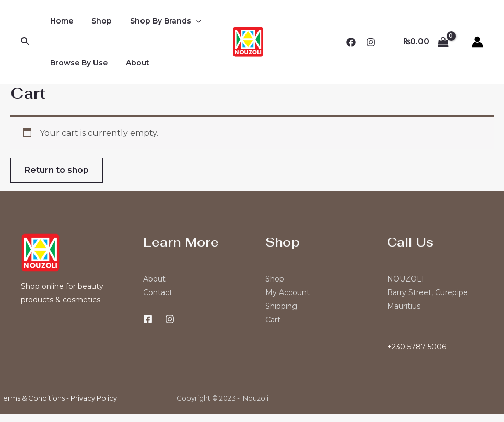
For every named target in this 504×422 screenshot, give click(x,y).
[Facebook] (351, 42)
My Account (288, 292)
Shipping (281, 306)
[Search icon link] (26, 42)
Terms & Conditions (32, 398)
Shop (96, 21)
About (132, 63)
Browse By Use (77, 63)
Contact (158, 292)
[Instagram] (371, 42)
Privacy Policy (94, 398)
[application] (186, 21)
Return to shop (57, 170)
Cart (273, 320)
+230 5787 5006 (417, 347)
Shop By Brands (156, 21)
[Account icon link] (477, 42)
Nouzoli (256, 398)
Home (60, 21)
